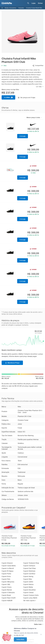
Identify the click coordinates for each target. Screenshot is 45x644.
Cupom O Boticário (8, 592)
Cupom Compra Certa (31, 595)
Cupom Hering (28, 576)
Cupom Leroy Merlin (30, 598)
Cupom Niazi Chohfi (9, 598)
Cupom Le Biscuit (8, 568)
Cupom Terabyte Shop (31, 563)
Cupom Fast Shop (29, 568)
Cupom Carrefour (29, 574)
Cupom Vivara (7, 587)
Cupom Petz (6, 579)
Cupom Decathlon (29, 590)
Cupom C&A (6, 584)
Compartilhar (38, 66)
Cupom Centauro (29, 566)
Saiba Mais (20, 639)
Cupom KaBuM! (7, 600)
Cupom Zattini (28, 582)
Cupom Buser (6, 595)
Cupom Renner (7, 590)
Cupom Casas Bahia (9, 566)
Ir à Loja (23, 136)
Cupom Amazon (7, 563)
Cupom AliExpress (8, 582)
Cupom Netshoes (29, 571)
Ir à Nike (8, 98)
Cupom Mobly (28, 587)
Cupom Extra (6, 576)
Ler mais (40, 87)
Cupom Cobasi (28, 592)
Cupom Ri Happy (8, 571)
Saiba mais (39, 624)
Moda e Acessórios (10, 8)
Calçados (21, 8)
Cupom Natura (28, 584)
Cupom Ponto (6, 574)
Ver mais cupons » (30, 600)
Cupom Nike (28, 579)
